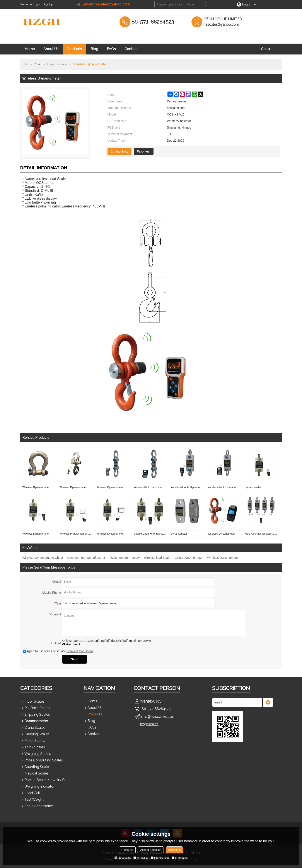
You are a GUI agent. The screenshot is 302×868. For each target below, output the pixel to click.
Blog (94, 49)
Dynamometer (57, 64)
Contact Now (119, 151)
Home (30, 49)
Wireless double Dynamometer (187, 487)
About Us (51, 49)
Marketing (180, 858)
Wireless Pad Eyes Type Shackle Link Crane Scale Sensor (150, 487)
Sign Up (48, 4)
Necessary (123, 858)
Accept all (174, 850)
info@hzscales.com (158, 716)
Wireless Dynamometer (36, 487)
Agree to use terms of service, (58, 651)
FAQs (111, 49)
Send (75, 659)
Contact (131, 49)
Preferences (160, 858)
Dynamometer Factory (125, 558)
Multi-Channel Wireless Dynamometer (261, 534)
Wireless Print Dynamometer (224, 487)
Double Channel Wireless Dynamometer (150, 534)
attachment (71, 644)
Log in (37, 4)
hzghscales (149, 724)
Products (74, 49)
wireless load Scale (157, 558)
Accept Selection (151, 850)
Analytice (141, 858)
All (40, 64)
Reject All (127, 850)
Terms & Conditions (80, 651)
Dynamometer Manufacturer (86, 558)
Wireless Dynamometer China (43, 558)
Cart (265, 49)
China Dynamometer (189, 558)
